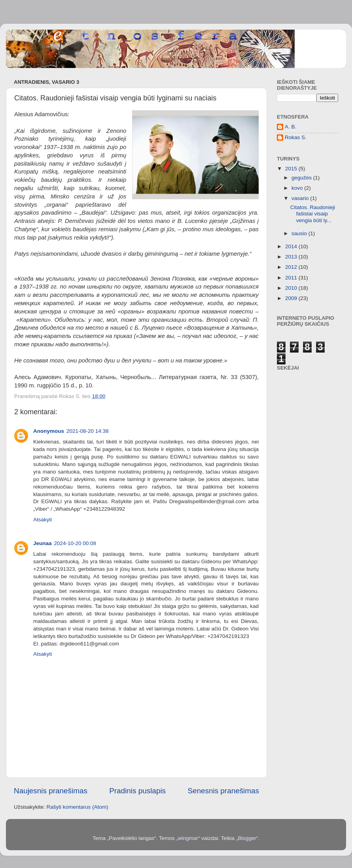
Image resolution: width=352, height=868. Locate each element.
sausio (300, 233)
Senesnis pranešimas (223, 791)
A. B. (290, 127)
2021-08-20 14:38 (88, 431)
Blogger (247, 838)
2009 (292, 298)
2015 (292, 169)
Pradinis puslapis (137, 791)
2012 (292, 267)
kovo (298, 188)
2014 (292, 246)
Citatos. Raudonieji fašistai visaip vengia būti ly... (313, 214)
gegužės (302, 178)
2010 (292, 288)
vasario (301, 198)
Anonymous (49, 431)
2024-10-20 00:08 (75, 543)
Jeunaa (43, 543)
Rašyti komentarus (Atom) (78, 807)
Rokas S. (296, 137)
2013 (292, 257)
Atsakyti (43, 520)
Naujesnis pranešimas (51, 791)
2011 (292, 278)
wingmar (188, 838)
